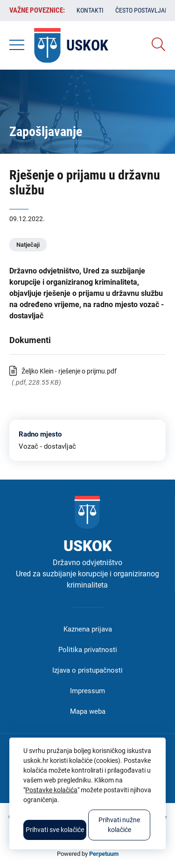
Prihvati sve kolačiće (55, 830)
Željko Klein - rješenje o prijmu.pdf (69, 371)
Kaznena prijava (88, 629)
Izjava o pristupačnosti (87, 670)
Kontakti (90, 10)
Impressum (87, 691)
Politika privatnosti (88, 650)
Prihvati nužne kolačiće (119, 825)
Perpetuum (104, 854)
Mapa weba (88, 711)
